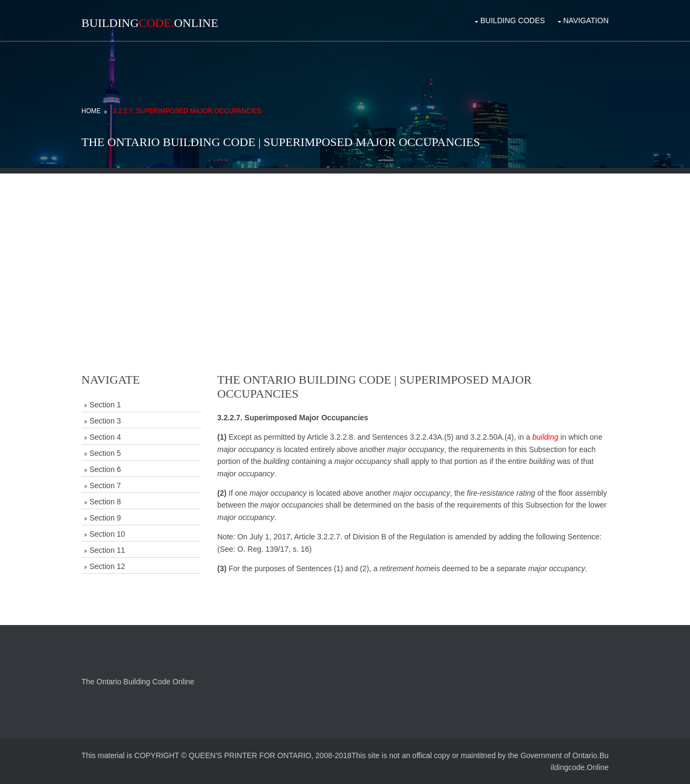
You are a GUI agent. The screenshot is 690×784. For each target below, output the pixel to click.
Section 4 (105, 437)
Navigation (586, 20)
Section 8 (105, 502)
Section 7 (105, 485)
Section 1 (105, 405)
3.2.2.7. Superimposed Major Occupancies (187, 111)
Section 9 (105, 518)
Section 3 (105, 421)
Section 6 (105, 469)
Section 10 (107, 534)
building (545, 437)
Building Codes (513, 20)
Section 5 (105, 453)
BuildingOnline (150, 23)
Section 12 (107, 566)
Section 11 (107, 550)
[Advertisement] (345, 249)
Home (91, 111)
